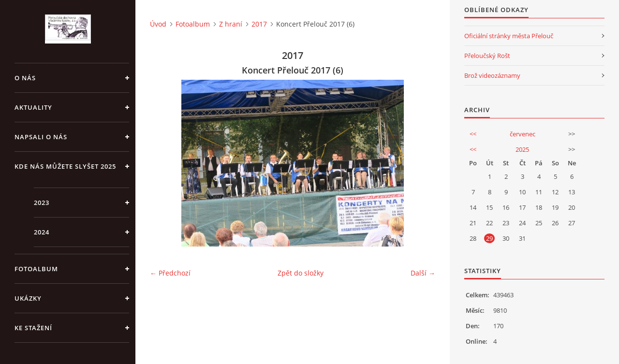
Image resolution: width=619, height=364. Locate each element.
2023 (42, 203)
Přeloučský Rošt (487, 56)
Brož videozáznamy (492, 75)
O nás (25, 78)
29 (489, 238)
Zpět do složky (301, 273)
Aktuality (33, 107)
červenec (523, 134)
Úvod (158, 24)
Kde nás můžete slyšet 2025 (65, 166)
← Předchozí (170, 273)
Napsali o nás (41, 137)
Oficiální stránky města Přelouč (509, 36)
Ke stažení (33, 328)
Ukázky (28, 298)
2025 (522, 149)
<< (473, 134)
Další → (423, 273)
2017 (259, 24)
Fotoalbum (36, 269)
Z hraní (231, 24)
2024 (42, 232)
